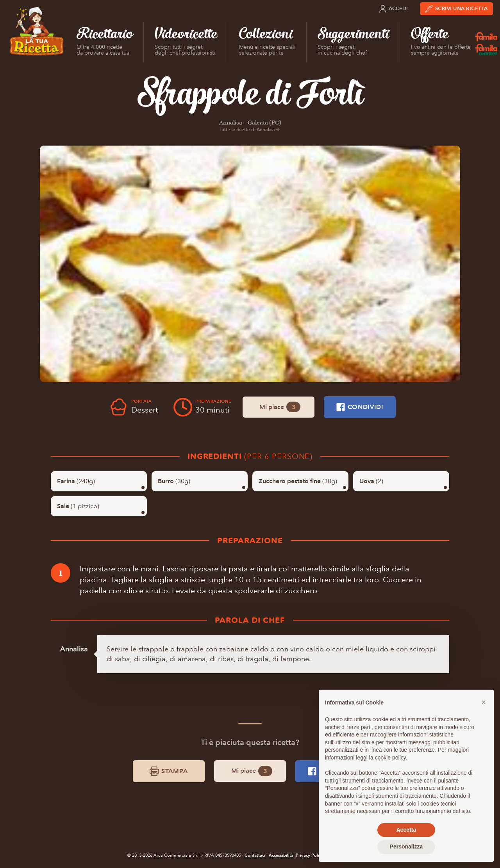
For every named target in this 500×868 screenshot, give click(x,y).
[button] (484, 702)
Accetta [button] (406, 830)
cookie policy (390, 758)
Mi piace (280, 407)
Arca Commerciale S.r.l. (177, 855)
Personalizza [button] (406, 847)
